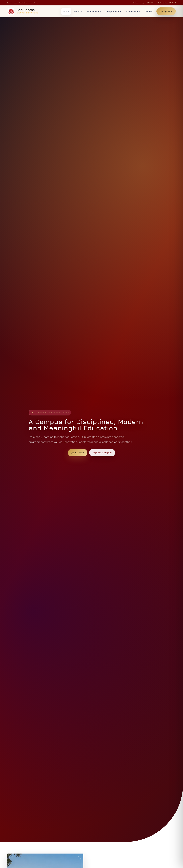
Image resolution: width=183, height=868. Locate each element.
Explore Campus (102, 453)
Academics (94, 11)
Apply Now (166, 11)
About (78, 11)
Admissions (133, 11)
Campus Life (113, 11)
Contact (149, 11)
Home (66, 11)
